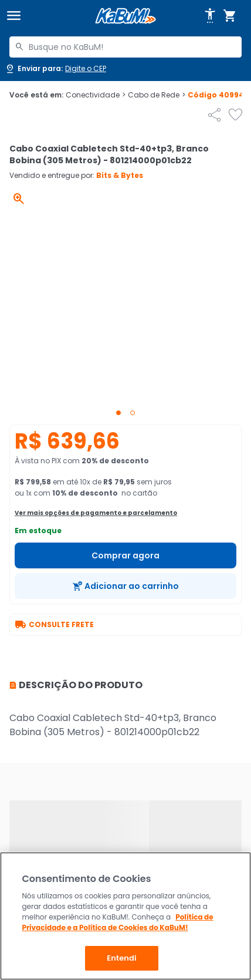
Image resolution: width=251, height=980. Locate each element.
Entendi (122, 958)
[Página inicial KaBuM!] (126, 16)
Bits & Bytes (120, 176)
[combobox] (126, 47)
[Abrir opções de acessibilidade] (210, 16)
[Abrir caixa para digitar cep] (55, 69)
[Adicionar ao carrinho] (126, 586)
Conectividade (96, 95)
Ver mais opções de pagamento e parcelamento (96, 513)
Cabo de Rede (157, 95)
